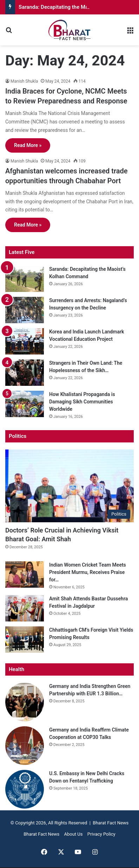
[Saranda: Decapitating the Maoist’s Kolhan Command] (25, 279)
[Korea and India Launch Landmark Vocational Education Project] (25, 341)
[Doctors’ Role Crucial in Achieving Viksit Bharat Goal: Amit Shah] (69, 486)
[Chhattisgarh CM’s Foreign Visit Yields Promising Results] (25, 640)
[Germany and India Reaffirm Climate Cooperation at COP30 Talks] (25, 746)
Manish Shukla (24, 81)
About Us (74, 834)
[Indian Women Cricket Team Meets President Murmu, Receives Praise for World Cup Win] (25, 575)
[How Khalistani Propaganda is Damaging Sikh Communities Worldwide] (25, 404)
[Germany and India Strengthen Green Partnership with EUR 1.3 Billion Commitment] (25, 702)
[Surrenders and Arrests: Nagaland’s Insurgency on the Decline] (25, 310)
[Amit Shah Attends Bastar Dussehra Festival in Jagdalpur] (25, 608)
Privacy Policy (101, 834)
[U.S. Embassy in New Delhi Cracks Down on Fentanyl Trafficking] (25, 789)
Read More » (28, 145)
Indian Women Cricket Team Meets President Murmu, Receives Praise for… (88, 572)
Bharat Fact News (41, 834)
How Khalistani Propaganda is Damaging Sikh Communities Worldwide (82, 402)
